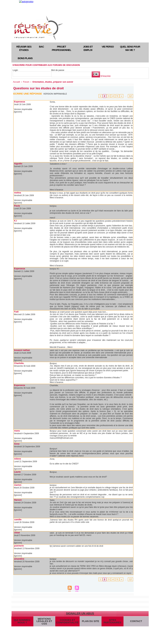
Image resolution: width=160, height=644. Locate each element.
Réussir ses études (24, 48)
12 (131, 96)
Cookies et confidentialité (66, 620)
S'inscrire (105, 76)
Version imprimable (56, 93)
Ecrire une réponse (29, 93)
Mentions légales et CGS (44, 620)
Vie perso (108, 47)
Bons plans (25, 58)
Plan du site (88, 620)
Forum (25, 82)
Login (15, 70)
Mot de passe (58, 70)
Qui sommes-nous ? (22, 620)
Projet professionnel (61, 48)
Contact (135, 620)
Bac (42, 47)
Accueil (16, 82)
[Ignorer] (18, 111)
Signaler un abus (80, 610)
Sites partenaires (110, 620)
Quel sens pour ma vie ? (130, 48)
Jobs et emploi (88, 48)
